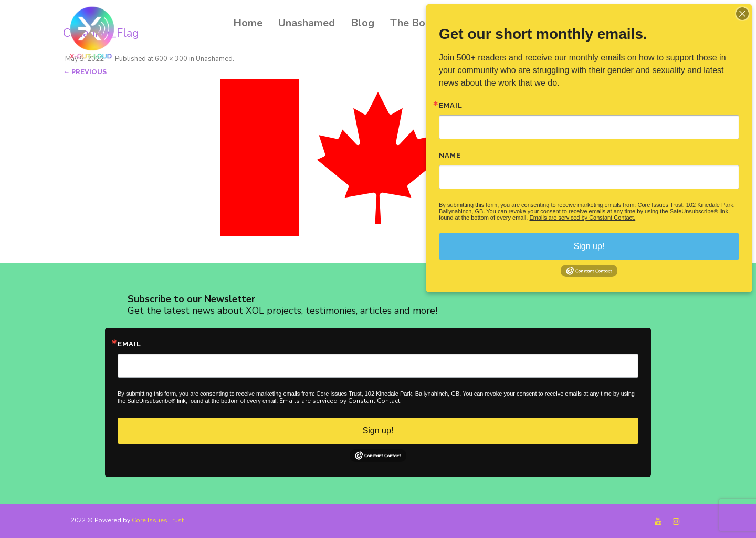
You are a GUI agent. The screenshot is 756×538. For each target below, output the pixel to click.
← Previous (85, 72)
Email (129, 344)
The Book (413, 23)
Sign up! (378, 431)
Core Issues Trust (158, 520)
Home (248, 23)
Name (450, 155)
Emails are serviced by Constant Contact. (340, 401)
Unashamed (307, 23)
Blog (363, 23)
